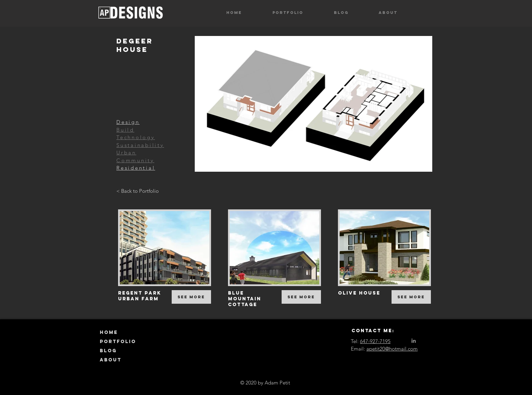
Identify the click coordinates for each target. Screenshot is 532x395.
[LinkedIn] (414, 341)
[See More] (191, 297)
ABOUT (111, 360)
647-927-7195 (375, 341)
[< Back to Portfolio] (138, 191)
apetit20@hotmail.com (392, 349)
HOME (109, 332)
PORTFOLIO (118, 342)
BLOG (108, 351)
